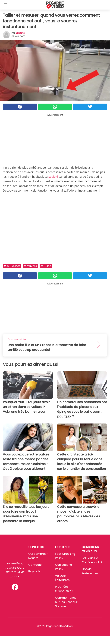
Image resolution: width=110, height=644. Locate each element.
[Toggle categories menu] (5, 5)
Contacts (35, 565)
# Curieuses (12, 266)
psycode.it (35, 571)
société (54, 177)
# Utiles (46, 266)
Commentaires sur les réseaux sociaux (66, 602)
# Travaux (30, 266)
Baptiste (20, 33)
